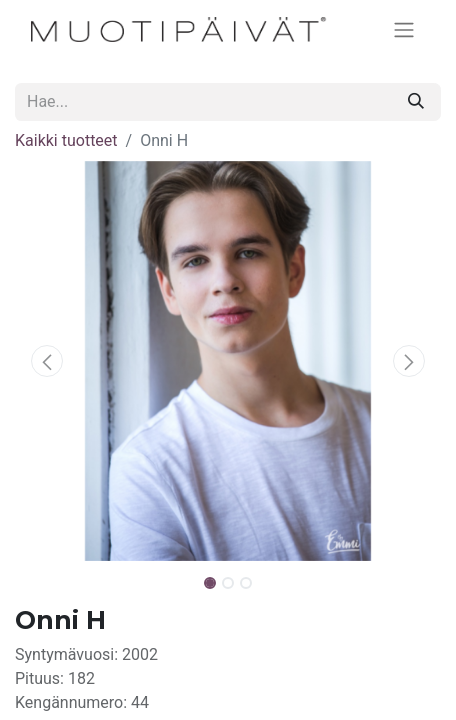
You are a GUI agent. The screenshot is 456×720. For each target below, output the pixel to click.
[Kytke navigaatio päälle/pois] (404, 29)
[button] (47, 361)
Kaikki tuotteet (66, 140)
